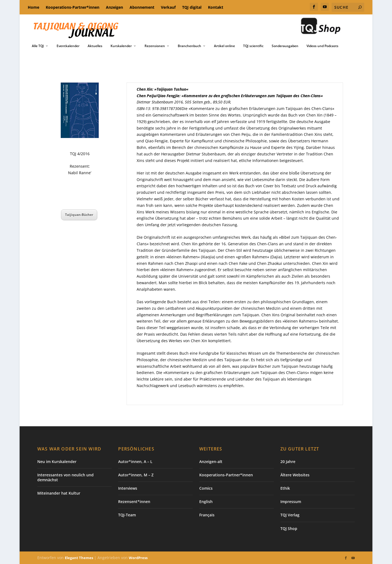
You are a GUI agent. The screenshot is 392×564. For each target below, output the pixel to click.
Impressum (291, 502)
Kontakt (216, 7)
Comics (206, 488)
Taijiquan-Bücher (79, 215)
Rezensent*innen (134, 502)
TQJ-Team (127, 515)
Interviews (128, 488)
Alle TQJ (38, 46)
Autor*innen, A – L (135, 461)
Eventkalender (68, 46)
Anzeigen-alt (211, 461)
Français (207, 515)
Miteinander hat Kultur (59, 493)
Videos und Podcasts (322, 46)
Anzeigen (114, 7)
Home (33, 7)
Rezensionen (155, 46)
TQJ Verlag (290, 515)
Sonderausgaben (285, 46)
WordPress (138, 558)
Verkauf (168, 7)
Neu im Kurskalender (57, 461)
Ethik (285, 488)
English (206, 502)
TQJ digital (192, 7)
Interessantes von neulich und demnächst (65, 477)
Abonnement (142, 7)
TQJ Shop (289, 528)
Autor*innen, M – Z (136, 475)
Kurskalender (121, 46)
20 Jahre (288, 461)
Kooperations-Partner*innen (73, 7)
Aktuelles (95, 46)
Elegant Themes (79, 558)
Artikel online (224, 46)
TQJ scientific (253, 46)
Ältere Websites (295, 475)
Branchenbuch (189, 46)
